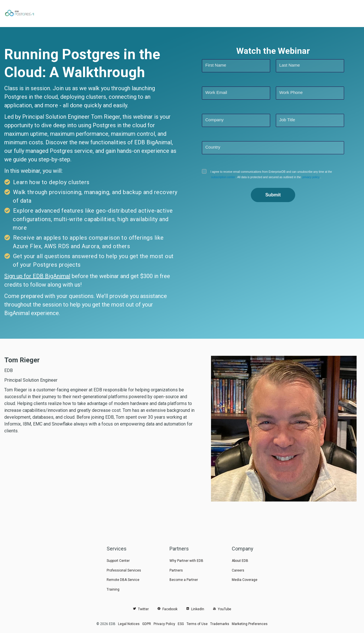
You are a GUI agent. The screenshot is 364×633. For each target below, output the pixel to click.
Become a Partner (184, 580)
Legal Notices (129, 624)
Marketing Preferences (250, 624)
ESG (181, 624)
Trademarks (220, 624)
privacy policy (308, 177)
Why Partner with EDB (186, 561)
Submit (273, 195)
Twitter (141, 609)
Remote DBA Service (123, 580)
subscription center (222, 177)
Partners (176, 570)
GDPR (147, 624)
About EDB (240, 561)
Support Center (118, 561)
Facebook (167, 609)
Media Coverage (245, 580)
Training (113, 589)
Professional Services (124, 570)
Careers (238, 570)
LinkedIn (195, 609)
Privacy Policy (164, 624)
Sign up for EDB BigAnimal (37, 276)
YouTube (222, 609)
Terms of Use (197, 624)
